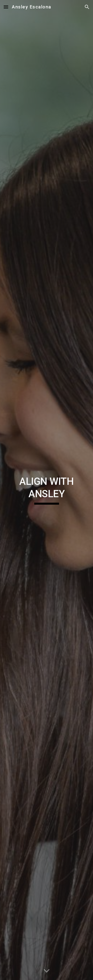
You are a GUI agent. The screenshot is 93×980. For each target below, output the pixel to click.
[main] (47, 490)
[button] (6, 7)
